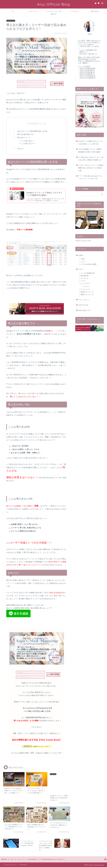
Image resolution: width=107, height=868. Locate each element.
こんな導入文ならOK (28, 143)
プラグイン (87, 286)
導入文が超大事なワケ (26, 134)
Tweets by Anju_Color (83, 241)
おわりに (21, 148)
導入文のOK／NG (24, 138)
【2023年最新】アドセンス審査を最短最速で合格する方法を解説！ (90, 151)
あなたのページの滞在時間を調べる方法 (32, 131)
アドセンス (85, 278)
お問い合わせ (95, 11)
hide (43, 124)
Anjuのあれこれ (84, 310)
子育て (83, 259)
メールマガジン (74, 11)
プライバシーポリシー (11, 857)
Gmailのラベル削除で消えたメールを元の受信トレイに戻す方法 (91, 143)
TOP (13, 11)
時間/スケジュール (87, 295)
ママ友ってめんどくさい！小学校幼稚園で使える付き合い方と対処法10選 (91, 168)
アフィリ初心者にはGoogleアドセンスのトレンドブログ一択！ (90, 177)
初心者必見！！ (86, 276)
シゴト (83, 262)
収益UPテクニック (87, 292)
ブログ (81, 269)
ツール (83, 281)
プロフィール (33, 11)
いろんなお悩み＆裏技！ (89, 264)
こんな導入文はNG (27, 141)
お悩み (81, 255)
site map (23, 857)
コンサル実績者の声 (88, 273)
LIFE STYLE (83, 305)
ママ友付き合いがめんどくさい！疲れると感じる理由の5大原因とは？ (91, 159)
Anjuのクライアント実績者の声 (54, 12)
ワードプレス (85, 283)
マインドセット (84, 300)
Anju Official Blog (53, 4)
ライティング (11, 21)
